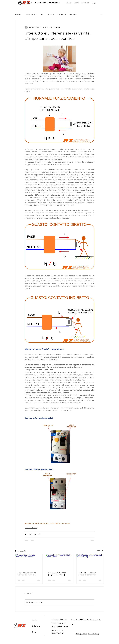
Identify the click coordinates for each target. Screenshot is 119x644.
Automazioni (62, 14)
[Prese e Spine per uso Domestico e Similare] (29, 562)
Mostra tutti (100, 551)
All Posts (18, 14)
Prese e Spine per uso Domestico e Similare (27, 574)
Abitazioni (73, 14)
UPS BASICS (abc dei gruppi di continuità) (88, 574)
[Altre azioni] (93, 27)
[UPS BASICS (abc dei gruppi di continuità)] (90, 562)
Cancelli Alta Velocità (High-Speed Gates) (57, 574)
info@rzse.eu (56, 3)
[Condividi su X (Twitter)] (30, 534)
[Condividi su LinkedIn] (35, 534)
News (42, 14)
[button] (101, 14)
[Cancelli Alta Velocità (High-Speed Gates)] (59, 562)
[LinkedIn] (72, 624)
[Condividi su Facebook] (26, 534)
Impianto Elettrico (31, 14)
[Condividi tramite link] (39, 534)
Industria (51, 14)
